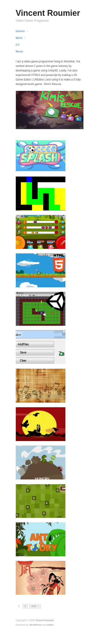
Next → (35, 606)
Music (20, 52)
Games (20, 31)
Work (19, 38)
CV (18, 45)
